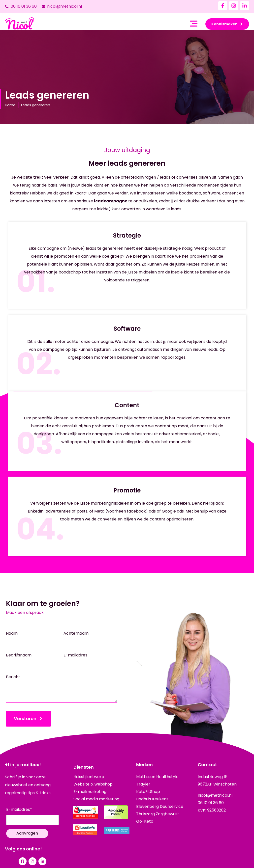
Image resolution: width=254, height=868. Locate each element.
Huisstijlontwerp (89, 777)
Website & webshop (93, 784)
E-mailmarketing (90, 792)
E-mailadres (75, 655)
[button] (194, 24)
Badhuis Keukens (152, 799)
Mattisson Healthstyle (157, 777)
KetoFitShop (148, 792)
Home (10, 105)
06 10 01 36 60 (211, 803)
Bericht (13, 677)
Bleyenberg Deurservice (160, 806)
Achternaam (76, 633)
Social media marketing (96, 799)
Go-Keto (145, 821)
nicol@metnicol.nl (215, 795)
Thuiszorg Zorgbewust (158, 814)
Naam (12, 633)
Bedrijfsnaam (19, 655)
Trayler (143, 784)
